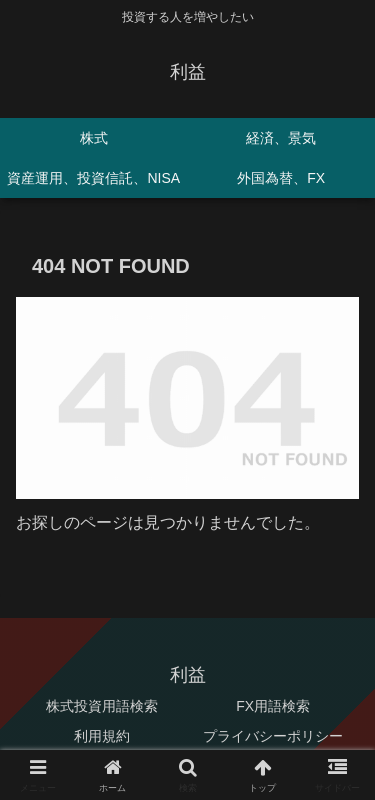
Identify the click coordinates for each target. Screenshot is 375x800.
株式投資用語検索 (102, 706)
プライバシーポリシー (273, 736)
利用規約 (102, 736)
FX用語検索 (273, 706)
